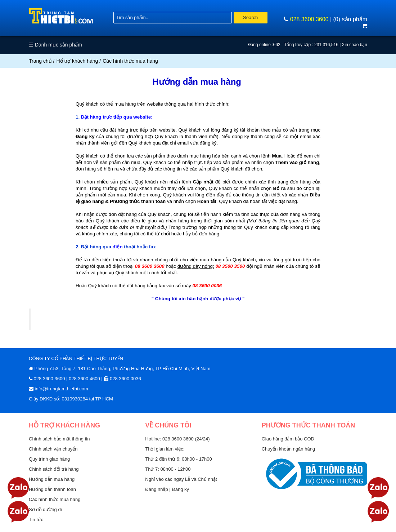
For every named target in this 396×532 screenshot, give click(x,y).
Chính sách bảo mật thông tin (59, 439)
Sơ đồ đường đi (45, 509)
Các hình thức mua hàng (55, 499)
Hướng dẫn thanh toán (52, 489)
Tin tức (36, 520)
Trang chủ (40, 61)
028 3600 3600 (309, 19)
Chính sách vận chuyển (53, 449)
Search (250, 17)
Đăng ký (180, 489)
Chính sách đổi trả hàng (54, 469)
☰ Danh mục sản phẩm (55, 45)
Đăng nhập (157, 489)
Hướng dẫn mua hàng (52, 479)
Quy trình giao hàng (49, 459)
